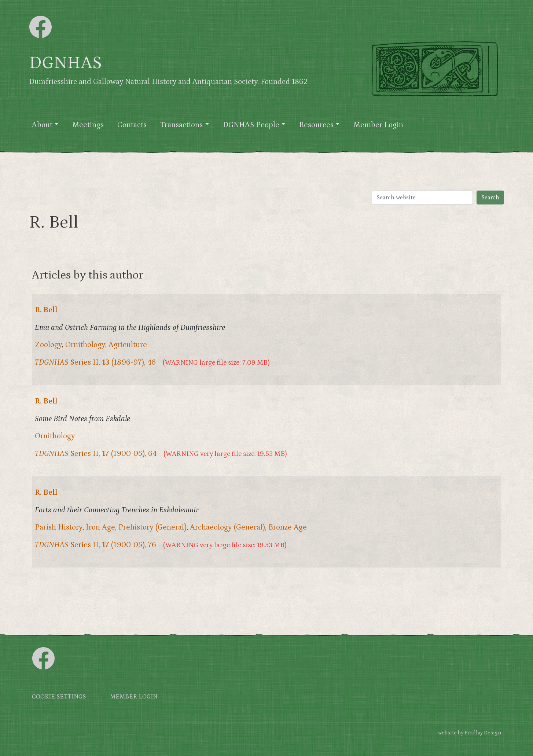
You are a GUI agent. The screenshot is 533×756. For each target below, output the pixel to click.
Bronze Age (288, 527)
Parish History (59, 527)
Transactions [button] (181, 125)
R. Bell (46, 310)
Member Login (378, 125)
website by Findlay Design (470, 733)
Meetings (88, 125)
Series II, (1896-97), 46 (95, 362)
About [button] (42, 125)
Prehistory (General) (152, 527)
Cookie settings (59, 697)
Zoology (48, 345)
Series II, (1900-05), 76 (95, 545)
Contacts (132, 125)
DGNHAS (65, 63)
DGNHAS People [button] (251, 125)
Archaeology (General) (227, 527)
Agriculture (128, 345)
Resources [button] (316, 125)
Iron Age (100, 527)
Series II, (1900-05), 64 (96, 454)
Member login (134, 697)
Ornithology (85, 345)
